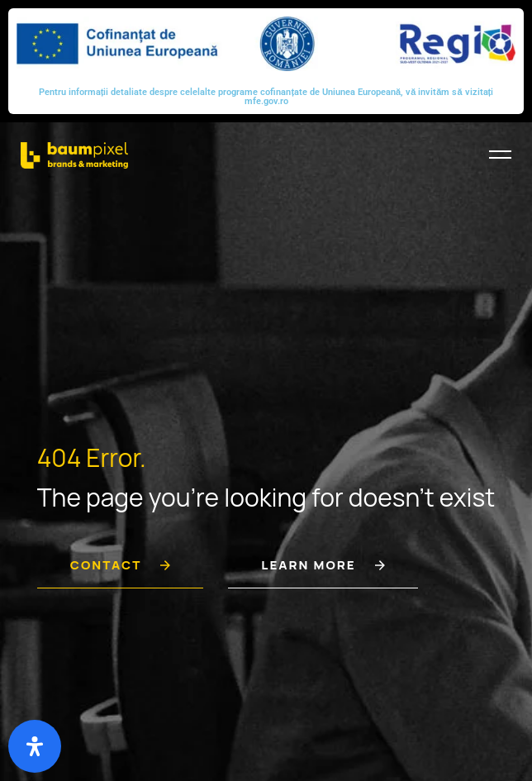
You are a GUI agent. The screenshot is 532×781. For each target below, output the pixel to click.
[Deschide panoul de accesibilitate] (35, 746)
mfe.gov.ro (266, 101)
